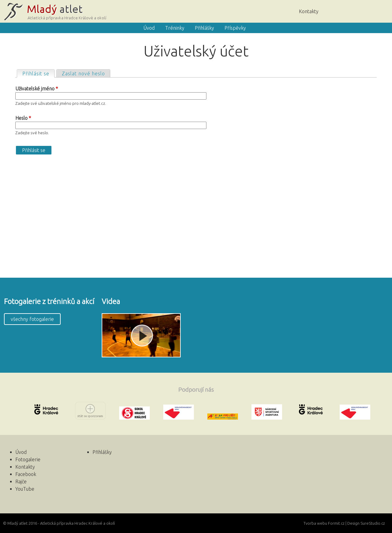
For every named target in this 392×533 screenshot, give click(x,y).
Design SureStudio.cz (366, 523)
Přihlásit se (38, 73)
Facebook (378, 11)
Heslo (23, 118)
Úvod (341, 11)
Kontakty (309, 11)
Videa (111, 301)
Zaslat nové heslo (83, 74)
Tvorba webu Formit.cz (324, 523)
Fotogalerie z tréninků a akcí (49, 301)
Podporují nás (196, 390)
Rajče (360, 11)
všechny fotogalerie (32, 319)
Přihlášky (204, 28)
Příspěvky (235, 28)
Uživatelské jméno (37, 89)
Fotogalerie (28, 459)
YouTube (25, 489)
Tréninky (175, 28)
